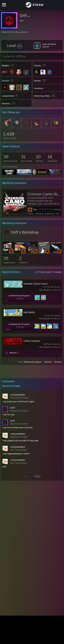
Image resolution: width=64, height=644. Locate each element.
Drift (59, 214)
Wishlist (48, 362)
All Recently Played (32, 362)
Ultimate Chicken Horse (35, 284)
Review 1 (14, 353)
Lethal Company (32, 341)
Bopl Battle (29, 312)
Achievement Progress (19, 296)
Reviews (58, 362)
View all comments (11, 386)
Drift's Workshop (25, 232)
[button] (14, 45)
